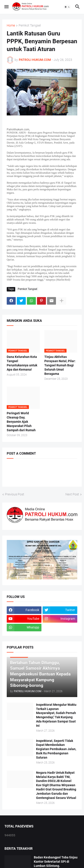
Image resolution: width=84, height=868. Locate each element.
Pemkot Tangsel (30, 26)
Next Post (72, 494)
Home (11, 26)
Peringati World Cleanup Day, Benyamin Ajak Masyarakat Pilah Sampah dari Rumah (21, 422)
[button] (6, 7)
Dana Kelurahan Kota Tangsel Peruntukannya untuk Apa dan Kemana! (22, 363)
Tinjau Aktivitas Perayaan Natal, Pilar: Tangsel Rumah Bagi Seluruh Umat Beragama (60, 365)
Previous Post (15, 494)
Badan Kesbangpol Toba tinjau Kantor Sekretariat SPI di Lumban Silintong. (56, 862)
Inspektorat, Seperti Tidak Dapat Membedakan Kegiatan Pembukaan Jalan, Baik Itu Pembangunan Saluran (56, 749)
